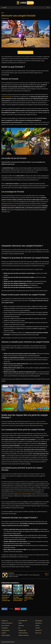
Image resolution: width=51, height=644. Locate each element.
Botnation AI (38, 630)
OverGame (11, 573)
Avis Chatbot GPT (23, 621)
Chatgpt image (22, 630)
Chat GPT (38, 628)
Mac (19, 628)
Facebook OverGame (24, 635)
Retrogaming (39, 621)
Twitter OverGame (23, 633)
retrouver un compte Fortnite (37, 421)
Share (4, 609)
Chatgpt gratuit (5, 630)
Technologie (5, 628)
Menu (4, 8)
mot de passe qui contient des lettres (24, 492)
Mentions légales (6, 635)
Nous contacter (5, 625)
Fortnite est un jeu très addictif (9, 202)
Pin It (17, 609)
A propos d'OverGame (7, 623)
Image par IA (5, 621)
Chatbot (37, 625)
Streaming (21, 625)
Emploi (20, 623)
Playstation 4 (39, 623)
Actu (3, 13)
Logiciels (4, 633)
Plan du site (38, 633)
